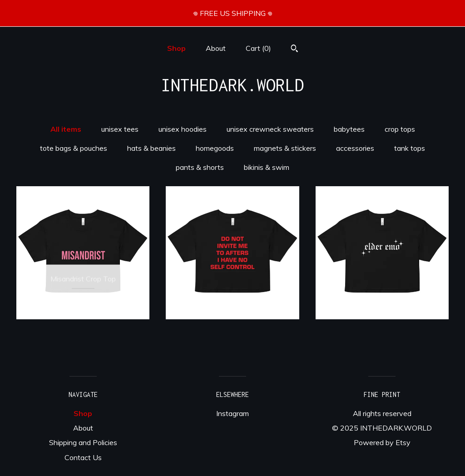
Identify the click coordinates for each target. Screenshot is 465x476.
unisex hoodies (183, 129)
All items (66, 129)
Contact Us (83, 457)
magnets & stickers (285, 148)
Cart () (258, 48)
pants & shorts (200, 167)
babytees (349, 129)
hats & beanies (151, 148)
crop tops (400, 129)
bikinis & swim (267, 167)
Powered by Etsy (382, 442)
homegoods (215, 148)
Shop (176, 48)
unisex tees (120, 129)
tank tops (410, 148)
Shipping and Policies (83, 442)
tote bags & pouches (74, 148)
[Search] (294, 50)
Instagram (232, 413)
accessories (355, 148)
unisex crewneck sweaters (270, 129)
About (216, 48)
